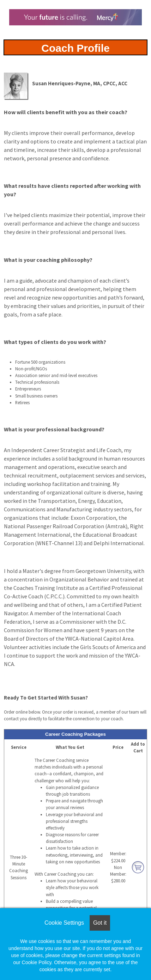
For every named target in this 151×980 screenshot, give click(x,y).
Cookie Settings (64, 923)
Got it (100, 923)
